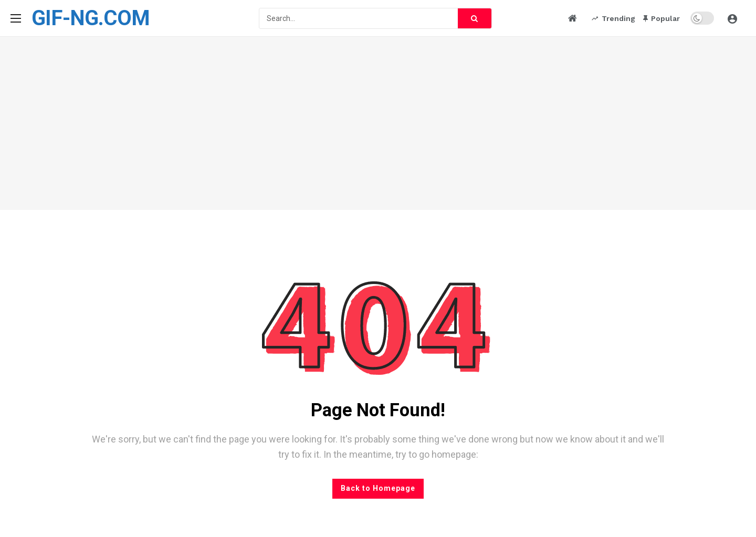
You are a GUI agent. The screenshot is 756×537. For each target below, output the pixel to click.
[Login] (732, 18)
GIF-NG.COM (91, 18)
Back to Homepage (378, 488)
